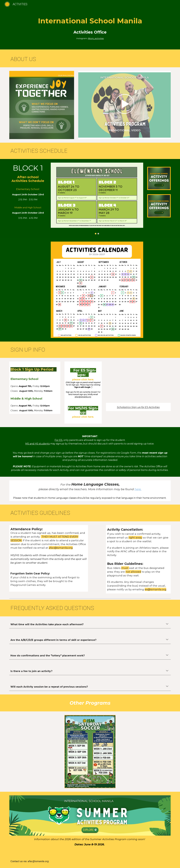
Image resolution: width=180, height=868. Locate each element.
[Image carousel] (97, 198)
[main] (90, 26)
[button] (167, 624)
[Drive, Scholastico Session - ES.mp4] (138, 382)
